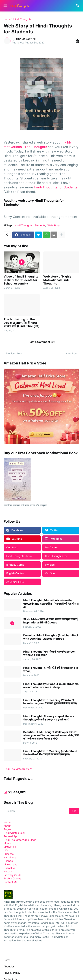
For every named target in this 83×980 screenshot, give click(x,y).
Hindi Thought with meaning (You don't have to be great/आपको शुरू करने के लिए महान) (50, 702)
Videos (8, 843)
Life (6, 850)
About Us (9, 966)
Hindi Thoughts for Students (56, 187)
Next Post (71, 353)
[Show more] (62, 235)
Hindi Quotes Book (15, 833)
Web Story (54, 225)
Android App (11, 836)
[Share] (76, 41)
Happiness (10, 857)
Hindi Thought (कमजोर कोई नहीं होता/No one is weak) (51, 669)
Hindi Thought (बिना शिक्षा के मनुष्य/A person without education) (49, 653)
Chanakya (10, 868)
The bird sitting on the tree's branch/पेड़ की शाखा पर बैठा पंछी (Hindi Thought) (22, 323)
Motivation (10, 847)
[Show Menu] (5, 6)
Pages (7, 829)
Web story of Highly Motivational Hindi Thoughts (57, 280)
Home (7, 19)
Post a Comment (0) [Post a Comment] (42, 342)
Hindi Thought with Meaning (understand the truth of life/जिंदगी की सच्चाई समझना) (50, 753)
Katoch (8, 871)
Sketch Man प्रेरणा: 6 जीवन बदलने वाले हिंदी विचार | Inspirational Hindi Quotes (51, 621)
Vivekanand (11, 864)
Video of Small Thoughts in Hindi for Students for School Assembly (21, 280)
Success (9, 854)
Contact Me (10, 882)
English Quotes (12, 878)
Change (8, 861)
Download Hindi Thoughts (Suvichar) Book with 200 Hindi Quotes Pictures (51, 637)
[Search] (78, 6)
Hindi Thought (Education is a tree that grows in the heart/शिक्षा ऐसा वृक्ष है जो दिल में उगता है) (51, 604)
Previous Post (14, 353)
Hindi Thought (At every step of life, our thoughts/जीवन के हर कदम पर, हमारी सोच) (49, 718)
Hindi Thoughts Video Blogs (20, 840)
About (7, 826)
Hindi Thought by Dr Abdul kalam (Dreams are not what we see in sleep (51, 686)
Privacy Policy (12, 973)
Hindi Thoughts (22, 19)
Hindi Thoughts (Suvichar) (19, 769)
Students (40, 225)
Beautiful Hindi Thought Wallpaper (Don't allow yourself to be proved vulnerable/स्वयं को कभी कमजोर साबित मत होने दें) (51, 735)
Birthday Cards (12, 875)
